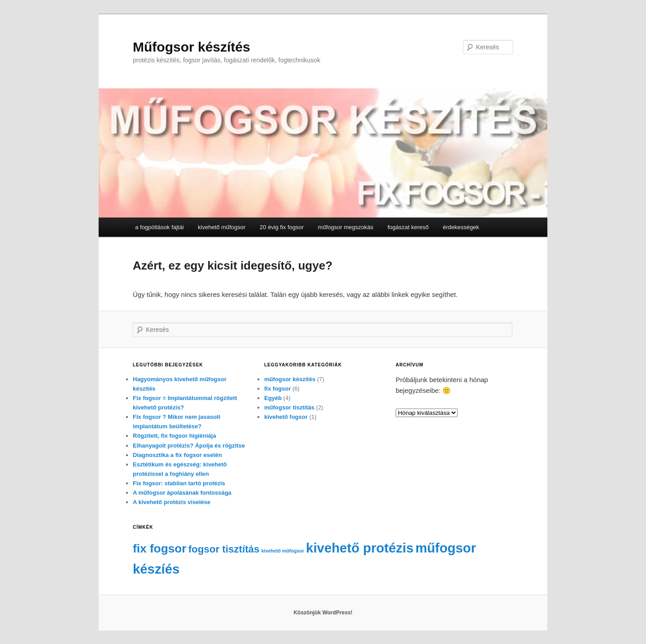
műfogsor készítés (290, 379)
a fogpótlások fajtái (159, 227)
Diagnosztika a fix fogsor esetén (177, 455)
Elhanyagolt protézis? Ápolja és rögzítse (189, 446)
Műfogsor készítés (192, 47)
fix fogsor (277, 389)
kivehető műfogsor (222, 227)
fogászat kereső (408, 227)
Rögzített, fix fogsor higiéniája (175, 436)
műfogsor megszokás (346, 227)
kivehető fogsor (286, 417)
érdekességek (461, 227)
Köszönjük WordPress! (323, 613)
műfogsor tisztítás (289, 407)
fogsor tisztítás (224, 549)
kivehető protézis (360, 548)
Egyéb (273, 398)
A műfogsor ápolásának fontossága (182, 493)
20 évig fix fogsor (282, 227)
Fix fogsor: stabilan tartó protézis (179, 483)
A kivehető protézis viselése (172, 502)
